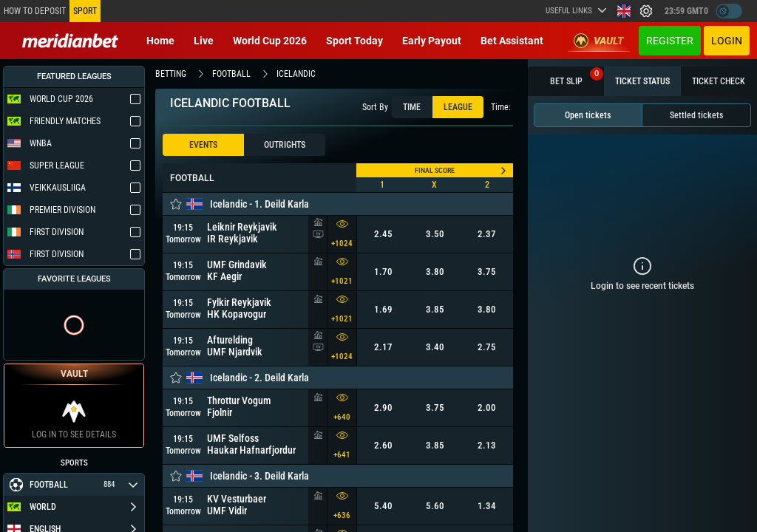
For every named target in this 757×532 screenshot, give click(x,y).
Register (670, 41)
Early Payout (432, 41)
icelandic (296, 74)
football (231, 74)
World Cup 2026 (270, 41)
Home (160, 41)
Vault (599, 41)
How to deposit (35, 11)
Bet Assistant (512, 41)
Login (727, 41)
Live (204, 41)
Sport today (354, 41)
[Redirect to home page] (70, 41)
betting (171, 74)
